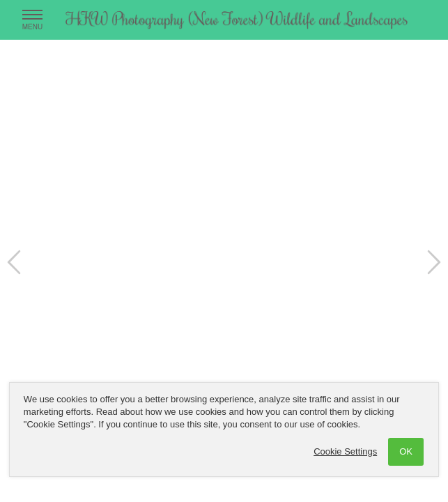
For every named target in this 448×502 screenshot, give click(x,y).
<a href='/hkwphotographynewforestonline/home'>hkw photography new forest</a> (224, 251)
